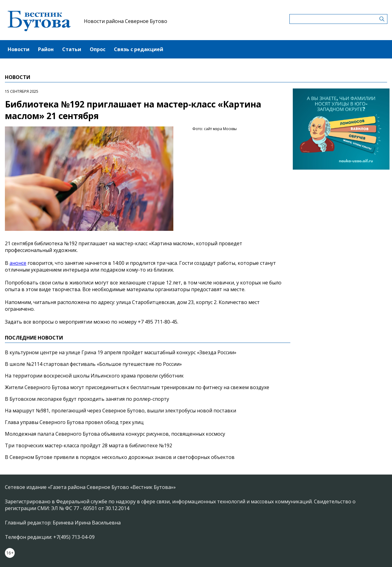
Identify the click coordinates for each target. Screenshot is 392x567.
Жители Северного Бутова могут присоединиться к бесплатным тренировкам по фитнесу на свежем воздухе (137, 387)
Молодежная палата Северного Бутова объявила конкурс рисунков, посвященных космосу (115, 434)
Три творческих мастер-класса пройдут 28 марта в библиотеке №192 (89, 445)
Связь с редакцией (139, 49)
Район (46, 49)
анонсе (18, 263)
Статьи (72, 49)
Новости (19, 49)
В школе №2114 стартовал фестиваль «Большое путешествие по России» (93, 364)
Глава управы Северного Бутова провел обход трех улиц (74, 422)
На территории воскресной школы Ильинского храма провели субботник (94, 376)
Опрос (98, 49)
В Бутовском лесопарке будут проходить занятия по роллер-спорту (87, 399)
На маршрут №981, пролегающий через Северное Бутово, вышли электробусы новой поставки (121, 411)
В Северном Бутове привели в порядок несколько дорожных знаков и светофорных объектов (120, 457)
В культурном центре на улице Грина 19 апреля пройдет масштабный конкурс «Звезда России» (121, 352)
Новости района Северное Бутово (126, 21)
